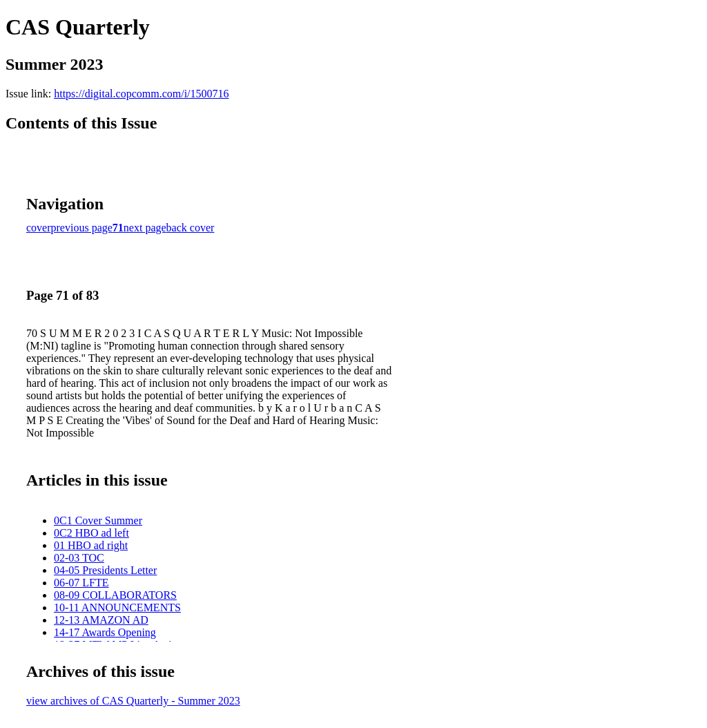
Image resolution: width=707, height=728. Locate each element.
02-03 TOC (79, 558)
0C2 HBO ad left (91, 533)
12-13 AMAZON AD (101, 620)
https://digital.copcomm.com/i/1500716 (141, 94)
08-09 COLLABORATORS (115, 595)
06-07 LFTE (81, 583)
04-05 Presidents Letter (105, 570)
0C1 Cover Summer (98, 520)
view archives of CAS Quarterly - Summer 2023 (133, 701)
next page (145, 228)
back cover (191, 228)
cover (39, 228)
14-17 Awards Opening (105, 632)
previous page (82, 228)
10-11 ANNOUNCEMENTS (117, 607)
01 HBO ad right (91, 545)
